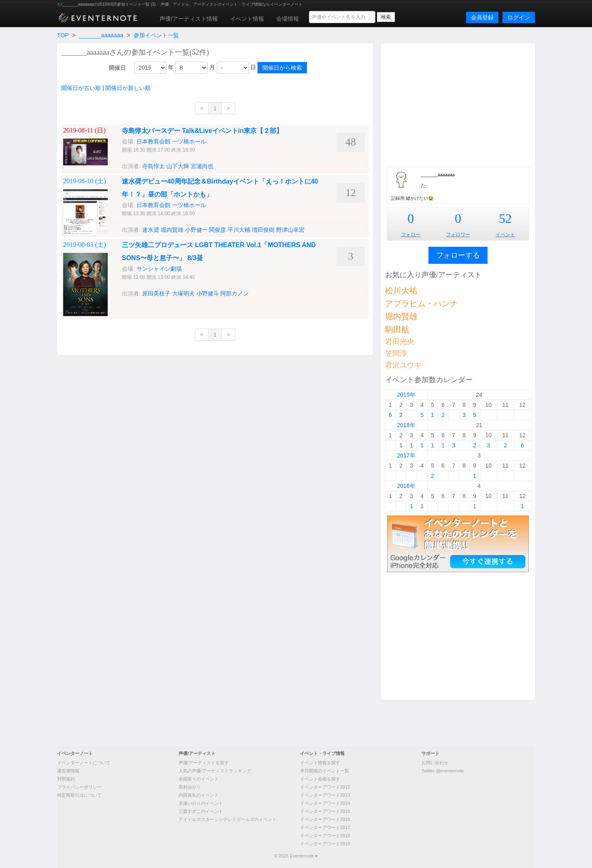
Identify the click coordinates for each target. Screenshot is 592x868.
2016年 (406, 486)
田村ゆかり (190, 787)
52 (505, 218)
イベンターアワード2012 (325, 787)
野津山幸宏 (290, 230)
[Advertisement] (458, 104)
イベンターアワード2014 (325, 803)
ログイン (519, 17)
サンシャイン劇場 (159, 269)
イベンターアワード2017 (325, 827)
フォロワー (458, 235)
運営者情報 (68, 771)
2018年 (406, 425)
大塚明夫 (183, 293)
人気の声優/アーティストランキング (215, 771)
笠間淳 (396, 353)
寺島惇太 (153, 166)
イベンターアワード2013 (325, 795)
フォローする (458, 255)
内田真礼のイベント (199, 795)
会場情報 (287, 19)
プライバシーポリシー (79, 787)
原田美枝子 (156, 293)
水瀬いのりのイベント (201, 803)
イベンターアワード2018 (325, 836)
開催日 (117, 68)
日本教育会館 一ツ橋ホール (171, 141)
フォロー (411, 235)
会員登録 (482, 17)
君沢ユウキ (403, 365)
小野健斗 (208, 293)
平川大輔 (239, 230)
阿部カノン (234, 293)
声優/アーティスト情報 (189, 19)
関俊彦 (217, 230)
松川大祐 (401, 291)
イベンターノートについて (84, 763)
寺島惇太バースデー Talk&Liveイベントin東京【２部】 (202, 131)
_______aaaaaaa (101, 35)
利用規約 (66, 779)
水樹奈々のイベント (199, 779)
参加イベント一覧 (156, 35)
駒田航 (397, 329)
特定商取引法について (79, 795)
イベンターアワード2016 (325, 819)
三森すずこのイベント (201, 811)
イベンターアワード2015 (325, 811)
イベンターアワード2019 (325, 844)
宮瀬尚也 (202, 166)
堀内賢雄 (172, 230)
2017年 (406, 455)
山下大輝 (178, 166)
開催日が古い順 (81, 88)
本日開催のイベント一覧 (325, 771)
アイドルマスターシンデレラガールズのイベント (228, 819)
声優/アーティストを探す (204, 763)
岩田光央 (400, 342)
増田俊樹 (263, 230)
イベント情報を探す (320, 763)
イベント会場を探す (320, 779)
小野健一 (196, 230)
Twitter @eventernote (443, 771)
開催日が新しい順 (128, 88)
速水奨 (151, 230)
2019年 (406, 395)
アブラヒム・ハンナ (422, 304)
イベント (505, 235)
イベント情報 (247, 19)
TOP (63, 35)
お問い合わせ (435, 763)
